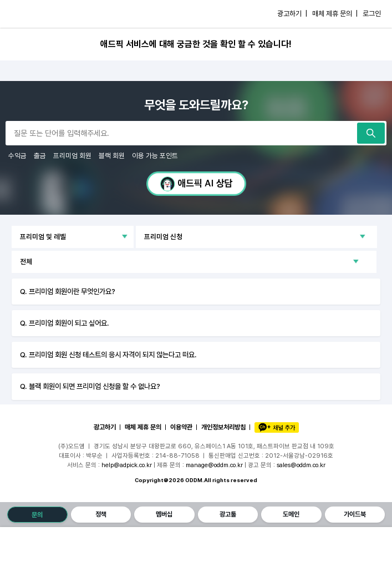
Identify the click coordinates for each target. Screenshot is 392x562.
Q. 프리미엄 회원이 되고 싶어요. (65, 323)
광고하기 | (292, 14)
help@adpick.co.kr (127, 465)
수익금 (17, 156)
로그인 (372, 14)
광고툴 (228, 514)
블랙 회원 (112, 156)
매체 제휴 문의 (143, 427)
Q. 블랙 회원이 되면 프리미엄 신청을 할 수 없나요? (90, 386)
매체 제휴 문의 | (335, 14)
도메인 (291, 514)
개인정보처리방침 (223, 427)
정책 (101, 514)
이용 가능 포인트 (155, 156)
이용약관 (181, 427)
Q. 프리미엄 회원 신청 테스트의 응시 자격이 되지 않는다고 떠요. (108, 355)
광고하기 (105, 427)
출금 (40, 156)
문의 (37, 515)
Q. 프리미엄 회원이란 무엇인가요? (68, 291)
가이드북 (355, 514)
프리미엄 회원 (72, 156)
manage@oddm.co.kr (214, 465)
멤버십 (164, 514)
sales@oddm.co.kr (301, 465)
